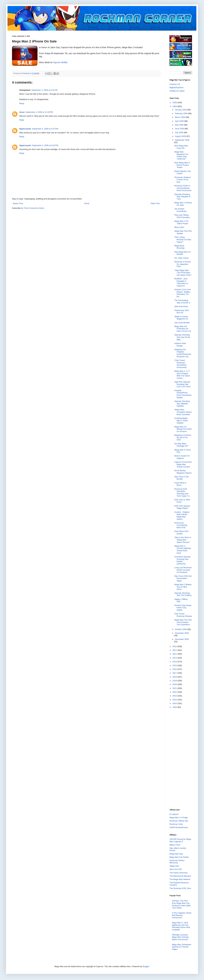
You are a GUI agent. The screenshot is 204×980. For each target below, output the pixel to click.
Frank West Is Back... (180, 484)
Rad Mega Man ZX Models (182, 253)
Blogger (146, 966)
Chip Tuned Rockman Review (183, 615)
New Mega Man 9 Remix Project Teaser (182, 165)
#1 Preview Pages (182, 947)
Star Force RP (176, 869)
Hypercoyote (25, 129)
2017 (175, 673)
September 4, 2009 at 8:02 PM (45, 145)
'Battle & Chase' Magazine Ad (181, 318)
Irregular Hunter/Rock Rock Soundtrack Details (183, 394)
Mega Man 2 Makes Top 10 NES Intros (183, 587)
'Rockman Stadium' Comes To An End (183, 180)
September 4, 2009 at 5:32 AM (44, 90)
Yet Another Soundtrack (180, 210)
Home (87, 203)
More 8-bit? (179, 227)
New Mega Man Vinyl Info (181, 147)
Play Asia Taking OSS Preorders (182, 216)
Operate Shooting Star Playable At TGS (182, 197)
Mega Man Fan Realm (179, 857)
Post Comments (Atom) (34, 208)
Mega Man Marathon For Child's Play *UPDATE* (181, 155)
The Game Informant (178, 873)
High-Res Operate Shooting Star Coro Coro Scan (182, 384)
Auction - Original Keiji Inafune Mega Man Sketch (182, 516)
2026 (175, 707)
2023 (175, 696)
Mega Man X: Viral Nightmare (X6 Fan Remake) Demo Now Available (181, 926)
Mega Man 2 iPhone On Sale (183, 204)
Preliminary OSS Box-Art (181, 312)
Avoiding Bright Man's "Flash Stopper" (181, 420)
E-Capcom (174, 814)
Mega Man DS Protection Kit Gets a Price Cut (183, 329)
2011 (175, 650)
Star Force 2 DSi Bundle (181, 478)
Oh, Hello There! (181, 258)
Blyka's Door (175, 845)
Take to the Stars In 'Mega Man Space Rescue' (183, 540)
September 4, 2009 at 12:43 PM (39, 112)
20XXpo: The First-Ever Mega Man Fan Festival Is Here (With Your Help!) (181, 904)
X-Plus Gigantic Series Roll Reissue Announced (182, 915)
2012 (175, 654)
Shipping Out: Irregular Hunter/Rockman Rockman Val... (183, 353)
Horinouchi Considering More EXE (181, 525)
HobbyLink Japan (177, 91)
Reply (22, 103)
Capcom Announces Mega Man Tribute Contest (183, 464)
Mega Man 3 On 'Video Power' (181, 222)
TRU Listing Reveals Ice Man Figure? (183, 239)
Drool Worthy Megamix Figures (183, 472)
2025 (175, 703)
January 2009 (181, 110)
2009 (175, 106)
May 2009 (179, 125)
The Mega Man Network (180, 879)
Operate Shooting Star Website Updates (182, 404)
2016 (175, 669)
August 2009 (181, 136)
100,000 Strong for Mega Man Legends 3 (180, 840)
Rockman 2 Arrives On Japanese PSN (182, 264)
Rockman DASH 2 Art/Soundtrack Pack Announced (183, 188)
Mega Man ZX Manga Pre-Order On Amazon (183, 429)
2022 (175, 692)
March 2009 (180, 117)
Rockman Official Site (179, 821)
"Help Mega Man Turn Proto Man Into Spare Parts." (183, 273)
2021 (175, 688)
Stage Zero (174, 866)
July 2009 (179, 132)
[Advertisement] (181, 758)
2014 (175, 662)
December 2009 (182, 639)
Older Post (155, 203)
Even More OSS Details (181, 532)
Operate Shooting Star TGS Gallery (183, 594)
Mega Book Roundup (179, 247)
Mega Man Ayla (176, 854)
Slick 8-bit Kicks (181, 306)
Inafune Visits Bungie (180, 345)
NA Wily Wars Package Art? (181, 445)
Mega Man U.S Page (179, 818)
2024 (175, 700)
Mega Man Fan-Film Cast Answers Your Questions (183, 622)
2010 (175, 646)
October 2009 (181, 629)
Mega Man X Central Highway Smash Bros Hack (183, 549)
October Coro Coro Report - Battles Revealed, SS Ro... (183, 293)
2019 (175, 681)
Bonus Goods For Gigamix (182, 457)
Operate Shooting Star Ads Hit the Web (182, 337)
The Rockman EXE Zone (180, 888)
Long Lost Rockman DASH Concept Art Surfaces (183, 570)
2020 (175, 684)
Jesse (22, 112)
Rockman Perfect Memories (177, 862)
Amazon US (175, 84)
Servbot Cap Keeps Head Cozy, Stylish (183, 608)
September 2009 (182, 140)
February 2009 (181, 113)
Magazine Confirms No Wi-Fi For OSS (183, 437)
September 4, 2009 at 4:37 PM (45, 129)
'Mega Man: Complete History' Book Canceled (183, 412)
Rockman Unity (176, 824)
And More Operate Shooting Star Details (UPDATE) (182, 560)
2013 (175, 658)
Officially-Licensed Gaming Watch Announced (180, 937)
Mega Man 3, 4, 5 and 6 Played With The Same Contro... (182, 375)
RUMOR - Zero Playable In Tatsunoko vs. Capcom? (181, 282)
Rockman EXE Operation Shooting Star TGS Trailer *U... (183, 492)
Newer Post (18, 203)
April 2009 (180, 121)
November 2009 (182, 633)
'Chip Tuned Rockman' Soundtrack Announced (180, 364)
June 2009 (180, 129)
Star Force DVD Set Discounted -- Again (183, 578)
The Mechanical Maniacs (180, 876)
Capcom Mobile (60, 62)
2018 (175, 677)
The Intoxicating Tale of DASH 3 (182, 301)
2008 (175, 102)
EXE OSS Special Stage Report (182, 507)
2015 (175, 665)
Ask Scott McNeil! (182, 323)
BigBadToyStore (176, 88)
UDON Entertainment (179, 827)
